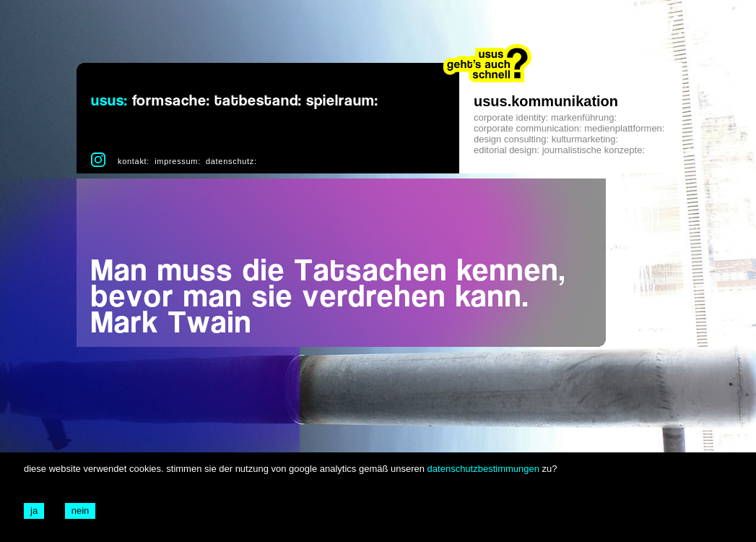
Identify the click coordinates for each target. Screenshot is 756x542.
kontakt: (134, 161)
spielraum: (342, 101)
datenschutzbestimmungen (483, 469)
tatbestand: (258, 101)
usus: (109, 101)
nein (81, 511)
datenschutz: (231, 161)
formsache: (171, 101)
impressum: (178, 161)
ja (34, 511)
